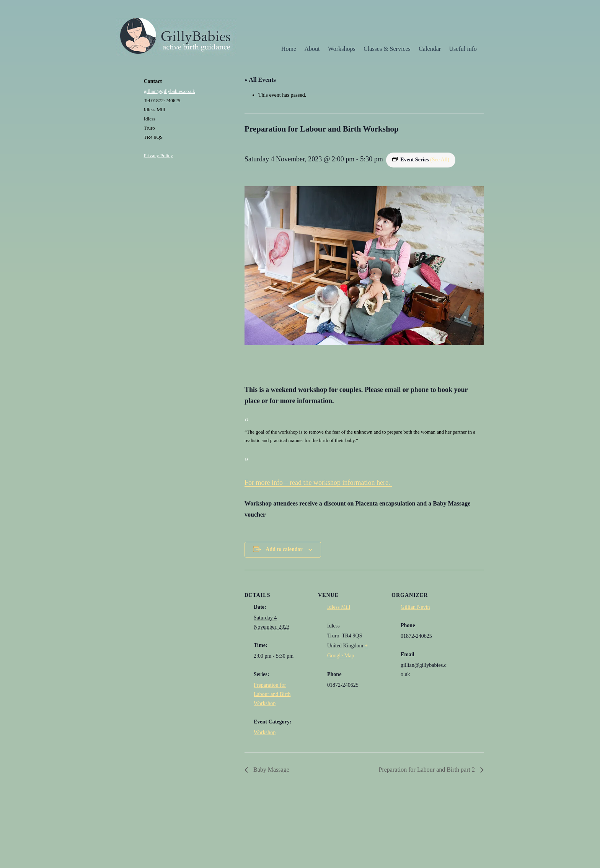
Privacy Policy (158, 155)
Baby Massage (271, 770)
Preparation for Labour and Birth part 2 (428, 770)
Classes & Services (387, 49)
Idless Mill (339, 607)
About (312, 49)
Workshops (342, 49)
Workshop (265, 732)
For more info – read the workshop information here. (318, 483)
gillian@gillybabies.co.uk (170, 91)
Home (289, 49)
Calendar (430, 49)
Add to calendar (284, 549)
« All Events (260, 80)
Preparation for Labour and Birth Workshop (272, 694)
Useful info (463, 49)
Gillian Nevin (415, 607)
